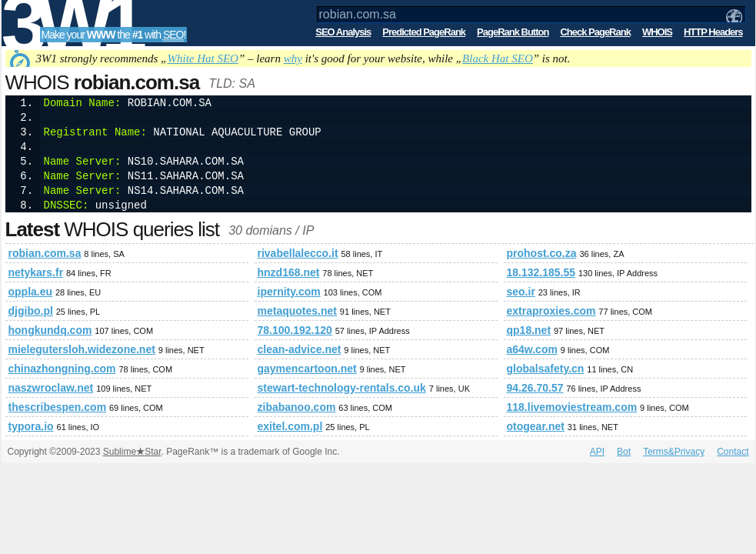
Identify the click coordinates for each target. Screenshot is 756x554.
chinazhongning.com (62, 369)
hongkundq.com (50, 330)
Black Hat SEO (498, 58)
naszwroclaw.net (51, 388)
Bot (624, 452)
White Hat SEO (202, 58)
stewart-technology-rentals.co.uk (342, 388)
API (597, 452)
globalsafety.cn (546, 369)
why (293, 58)
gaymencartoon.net (307, 369)
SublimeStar (132, 452)
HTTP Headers (713, 32)
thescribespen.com (58, 407)
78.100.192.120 (295, 330)
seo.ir (521, 292)
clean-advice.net (300, 349)
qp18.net (529, 330)
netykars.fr (36, 272)
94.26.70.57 (535, 388)
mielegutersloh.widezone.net (82, 349)
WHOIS (657, 32)
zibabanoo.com (297, 407)
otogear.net (536, 426)
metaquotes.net (297, 311)
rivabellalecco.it (298, 253)
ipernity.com (289, 292)
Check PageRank (595, 32)
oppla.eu (31, 292)
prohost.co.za (542, 253)
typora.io (31, 426)
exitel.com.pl (290, 426)
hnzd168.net (289, 272)
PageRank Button (513, 32)
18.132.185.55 (541, 272)
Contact (733, 452)
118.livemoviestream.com (572, 407)
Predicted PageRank (424, 32)
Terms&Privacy (674, 452)
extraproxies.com (551, 311)
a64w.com (532, 349)
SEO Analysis (343, 32)
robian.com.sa (45, 253)
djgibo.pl (31, 311)
